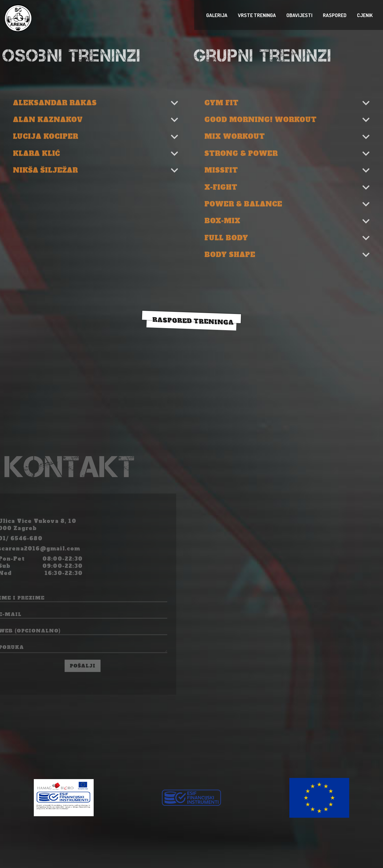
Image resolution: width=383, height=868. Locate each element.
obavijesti (381, 15)
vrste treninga (380, 15)
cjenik (383, 15)
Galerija (379, 15)
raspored (382, 15)
